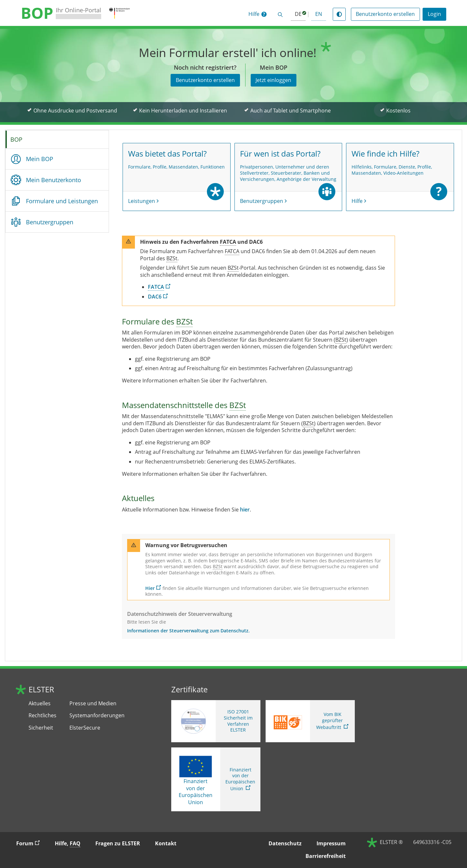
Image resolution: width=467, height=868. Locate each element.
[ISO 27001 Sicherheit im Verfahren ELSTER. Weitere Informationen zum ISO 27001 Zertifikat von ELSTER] (216, 721)
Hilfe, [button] (68, 844)
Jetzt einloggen (273, 80)
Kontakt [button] (166, 843)
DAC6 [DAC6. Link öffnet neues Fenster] (155, 297)
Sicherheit (41, 728)
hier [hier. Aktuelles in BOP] (245, 510)
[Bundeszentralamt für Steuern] (172, 258)
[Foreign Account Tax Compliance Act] (228, 242)
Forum (31, 843)
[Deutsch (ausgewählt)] (298, 14)
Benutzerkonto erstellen (385, 14)
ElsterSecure (85, 728)
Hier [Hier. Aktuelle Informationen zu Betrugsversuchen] (150, 588)
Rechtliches (42, 716)
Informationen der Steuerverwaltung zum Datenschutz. (188, 631)
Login (434, 14)
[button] (257, 14)
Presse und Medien (93, 704)
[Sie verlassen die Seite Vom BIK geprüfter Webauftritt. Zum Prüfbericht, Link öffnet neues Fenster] (310, 721)
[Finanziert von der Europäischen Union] (196, 767)
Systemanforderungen (97, 716)
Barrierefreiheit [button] (326, 856)
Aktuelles (40, 704)
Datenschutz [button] (285, 843)
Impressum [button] (331, 843)
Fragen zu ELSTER (118, 843)
